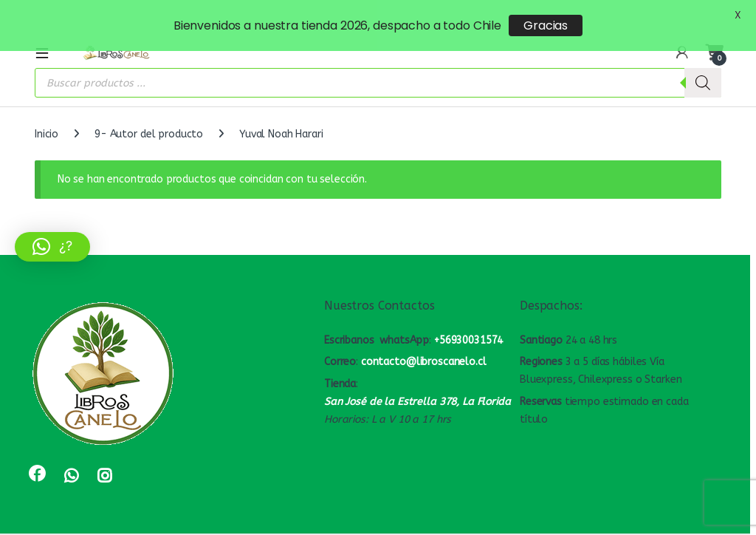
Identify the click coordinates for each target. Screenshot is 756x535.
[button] (52, 247)
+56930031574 (468, 326)
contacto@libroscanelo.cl (424, 347)
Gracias (546, 25)
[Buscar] (703, 68)
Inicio (47, 119)
